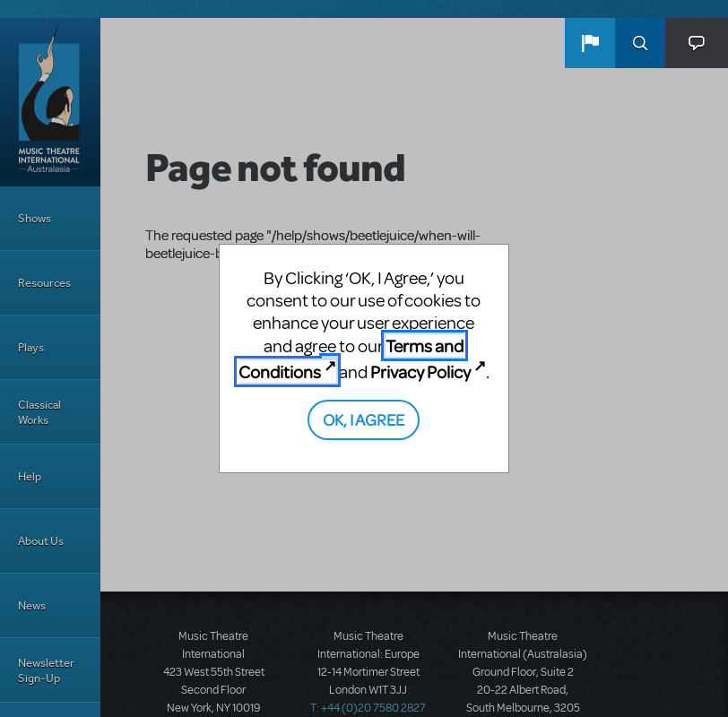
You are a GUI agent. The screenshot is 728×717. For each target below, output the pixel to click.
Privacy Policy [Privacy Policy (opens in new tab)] (420, 371)
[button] (590, 43)
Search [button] (640, 43)
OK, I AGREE (364, 419)
